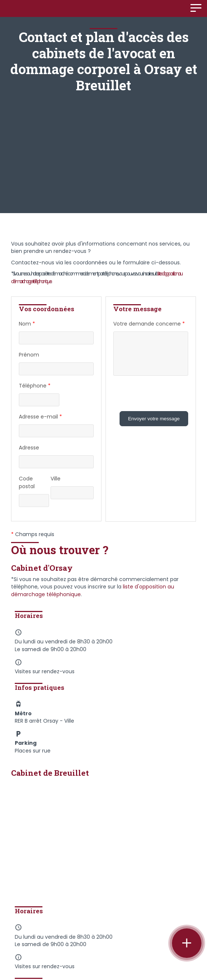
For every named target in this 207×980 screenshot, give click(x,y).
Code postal (27, 482)
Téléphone (35, 386)
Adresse (29, 448)
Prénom (29, 355)
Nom (27, 324)
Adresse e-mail (40, 417)
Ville (56, 479)
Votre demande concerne (149, 324)
